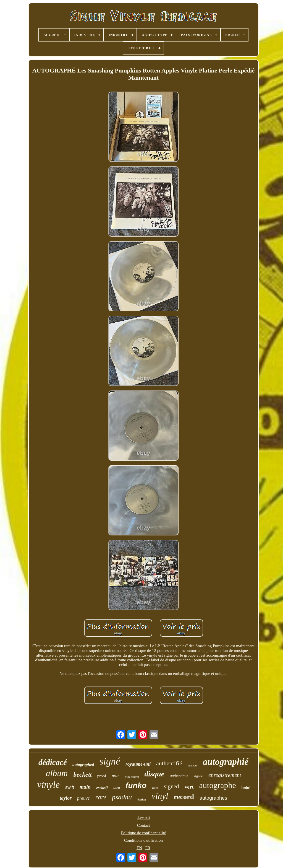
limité (246, 788)
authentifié (169, 763)
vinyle (49, 785)
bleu (117, 788)
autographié (226, 762)
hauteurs (192, 765)
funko (136, 785)
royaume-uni (138, 764)
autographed (83, 765)
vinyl (160, 796)
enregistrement (225, 775)
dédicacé (53, 762)
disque (154, 774)
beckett (82, 775)
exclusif (102, 788)
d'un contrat (132, 777)
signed (171, 786)
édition (142, 799)
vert (189, 787)
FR (148, 848)
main (85, 787)
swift (70, 787)
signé (110, 761)
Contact (144, 825)
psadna (122, 797)
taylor (66, 798)
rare (101, 797)
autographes (213, 798)
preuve (83, 798)
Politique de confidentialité (143, 833)
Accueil (144, 818)
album (57, 773)
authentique (179, 776)
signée (198, 776)
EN (139, 848)
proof (102, 776)
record (184, 797)
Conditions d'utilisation (143, 840)
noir (115, 776)
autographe (218, 785)
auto (155, 788)
